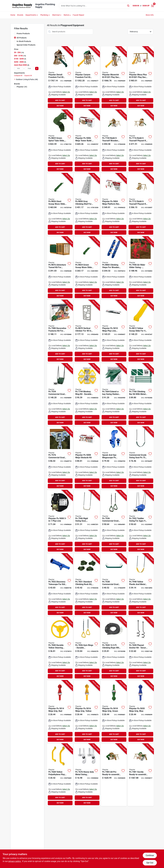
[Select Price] (37, 68)
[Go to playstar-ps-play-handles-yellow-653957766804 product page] (60, 775)
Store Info (150, 15)
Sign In (136, 6)
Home (13, 15)
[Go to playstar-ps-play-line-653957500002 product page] (60, 521)
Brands (20, 15)
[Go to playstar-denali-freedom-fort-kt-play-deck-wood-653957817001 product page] (60, 78)
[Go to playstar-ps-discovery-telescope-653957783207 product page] (60, 585)
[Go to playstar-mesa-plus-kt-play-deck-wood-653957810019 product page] (141, 78)
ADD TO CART (60, 100)
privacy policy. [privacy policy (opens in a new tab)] (15, 861)
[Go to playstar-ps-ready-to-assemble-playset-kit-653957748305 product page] (114, 775)
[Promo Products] (15, 33)
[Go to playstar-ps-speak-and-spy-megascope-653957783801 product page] (114, 458)
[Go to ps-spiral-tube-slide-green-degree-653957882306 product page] (60, 141)
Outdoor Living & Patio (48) (27, 79)
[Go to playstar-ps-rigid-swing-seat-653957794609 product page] (87, 521)
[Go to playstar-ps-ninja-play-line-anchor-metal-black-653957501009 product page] (114, 331)
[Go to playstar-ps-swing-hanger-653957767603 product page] (87, 775)
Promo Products (23, 34)
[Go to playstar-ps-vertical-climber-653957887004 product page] (87, 331)
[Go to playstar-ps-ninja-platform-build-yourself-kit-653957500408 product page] (114, 204)
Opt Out (150, 863)
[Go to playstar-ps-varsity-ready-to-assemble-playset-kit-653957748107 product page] (141, 775)
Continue (150, 855)
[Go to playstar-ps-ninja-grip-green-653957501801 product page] (114, 712)
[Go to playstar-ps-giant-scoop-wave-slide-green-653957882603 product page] (60, 204)
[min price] (19, 68)
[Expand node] (15, 79)
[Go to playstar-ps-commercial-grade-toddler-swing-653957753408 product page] (60, 395)
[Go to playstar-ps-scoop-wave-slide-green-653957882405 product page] (87, 268)
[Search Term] (95, 6)
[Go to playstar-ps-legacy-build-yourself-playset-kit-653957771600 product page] (141, 141)
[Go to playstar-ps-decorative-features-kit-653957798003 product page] (60, 331)
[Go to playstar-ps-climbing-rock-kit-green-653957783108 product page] (87, 585)
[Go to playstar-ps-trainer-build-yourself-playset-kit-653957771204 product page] (141, 204)
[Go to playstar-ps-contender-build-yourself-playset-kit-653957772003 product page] (114, 141)
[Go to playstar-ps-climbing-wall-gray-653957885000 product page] (87, 204)
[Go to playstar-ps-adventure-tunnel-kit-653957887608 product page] (60, 268)
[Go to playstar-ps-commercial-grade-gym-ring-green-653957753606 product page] (114, 521)
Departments (31, 15)
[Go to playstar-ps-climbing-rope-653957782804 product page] (114, 648)
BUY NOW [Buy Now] (60, 106)
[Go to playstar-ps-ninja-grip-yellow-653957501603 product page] (87, 712)
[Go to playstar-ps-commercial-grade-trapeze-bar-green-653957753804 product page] (114, 585)
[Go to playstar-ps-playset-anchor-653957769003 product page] (141, 648)
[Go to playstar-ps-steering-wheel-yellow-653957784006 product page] (60, 648)
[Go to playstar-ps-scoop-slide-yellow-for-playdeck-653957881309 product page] (141, 331)
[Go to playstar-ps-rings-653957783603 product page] (87, 648)
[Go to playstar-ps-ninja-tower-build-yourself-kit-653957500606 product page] (87, 141)
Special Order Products (26, 45)
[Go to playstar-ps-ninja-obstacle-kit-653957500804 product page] (87, 458)
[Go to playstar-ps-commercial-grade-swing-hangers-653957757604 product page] (60, 458)
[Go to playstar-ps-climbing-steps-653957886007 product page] (114, 268)
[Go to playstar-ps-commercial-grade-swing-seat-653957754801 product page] (141, 458)
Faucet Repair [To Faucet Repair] (78, 15)
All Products (22, 38)
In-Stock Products (24, 41)
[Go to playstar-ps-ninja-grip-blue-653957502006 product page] (141, 712)
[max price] (29, 68)
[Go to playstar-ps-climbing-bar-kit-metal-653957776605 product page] (141, 395)
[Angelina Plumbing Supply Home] (22, 6)
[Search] (128, 6)
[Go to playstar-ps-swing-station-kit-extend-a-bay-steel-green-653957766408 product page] (114, 395)
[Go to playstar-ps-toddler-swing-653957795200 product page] (141, 521)
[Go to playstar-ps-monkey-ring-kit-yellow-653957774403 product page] (87, 395)
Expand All (28, 76)
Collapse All (18, 76)
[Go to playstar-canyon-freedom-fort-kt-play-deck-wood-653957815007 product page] (87, 78)
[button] (67, 15)
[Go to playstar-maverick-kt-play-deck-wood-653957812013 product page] (114, 78)
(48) (22, 87)
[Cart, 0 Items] (152, 6)
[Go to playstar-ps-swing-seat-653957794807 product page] (141, 585)
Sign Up (146, 6)
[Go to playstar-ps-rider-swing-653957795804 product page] (141, 268)
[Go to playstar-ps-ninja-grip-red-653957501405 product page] (60, 712)
